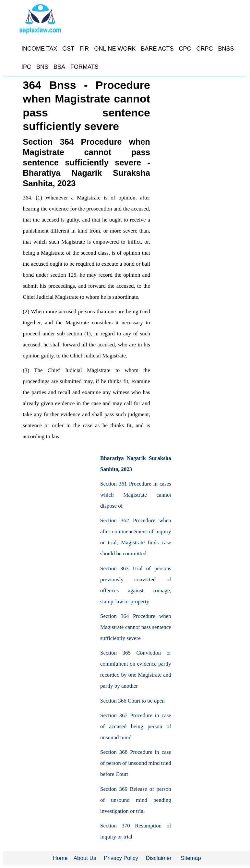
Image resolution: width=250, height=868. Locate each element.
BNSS (226, 49)
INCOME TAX (39, 49)
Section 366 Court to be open (132, 701)
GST (68, 49)
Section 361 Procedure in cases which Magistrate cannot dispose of (136, 495)
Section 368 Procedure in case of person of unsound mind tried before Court (136, 763)
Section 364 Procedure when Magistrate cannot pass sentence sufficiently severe (136, 627)
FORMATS (84, 67)
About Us (85, 858)
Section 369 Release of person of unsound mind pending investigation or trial (136, 800)
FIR (84, 49)
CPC (185, 49)
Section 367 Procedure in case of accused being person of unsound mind (136, 726)
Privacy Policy (121, 858)
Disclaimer (159, 858)
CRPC (204, 49)
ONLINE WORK (115, 49)
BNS (42, 67)
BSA (59, 67)
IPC (26, 67)
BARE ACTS (157, 49)
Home (60, 858)
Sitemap (191, 858)
